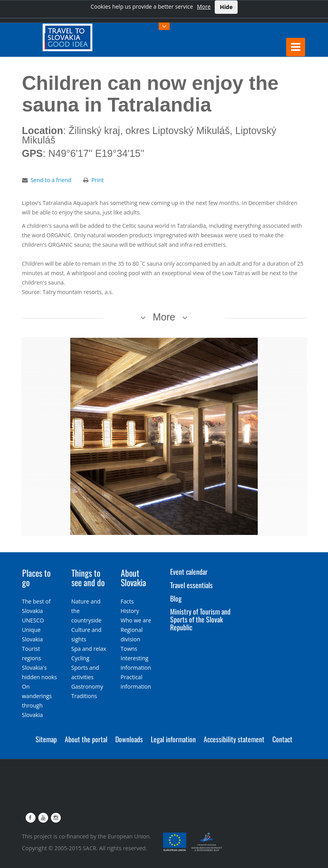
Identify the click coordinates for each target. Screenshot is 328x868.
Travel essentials (191, 585)
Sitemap (46, 739)
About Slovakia (133, 577)
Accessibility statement (234, 739)
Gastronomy (87, 686)
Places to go (36, 577)
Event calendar (189, 572)
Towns (129, 649)
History (130, 611)
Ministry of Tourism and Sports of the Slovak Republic (200, 619)
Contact (282, 739)
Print (98, 180)
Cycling (81, 658)
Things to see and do (88, 577)
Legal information (173, 739)
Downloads (129, 739)
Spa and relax (89, 649)
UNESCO (33, 620)
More (204, 7)
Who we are (136, 620)
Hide (226, 7)
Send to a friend (51, 180)
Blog (176, 598)
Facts (127, 601)
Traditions (84, 696)
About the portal (86, 739)
